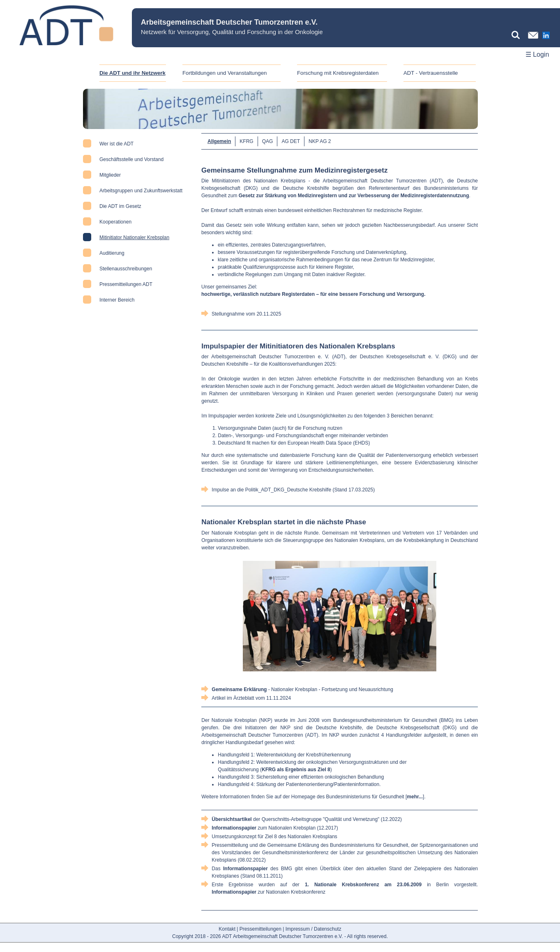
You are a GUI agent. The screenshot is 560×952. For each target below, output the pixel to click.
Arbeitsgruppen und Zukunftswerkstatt (141, 191)
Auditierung (112, 253)
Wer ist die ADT (116, 144)
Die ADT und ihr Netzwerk (133, 73)
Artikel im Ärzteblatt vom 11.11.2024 (251, 698)
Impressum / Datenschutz (313, 929)
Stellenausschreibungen (126, 269)
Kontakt (227, 929)
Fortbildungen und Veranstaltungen (225, 73)
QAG (268, 141)
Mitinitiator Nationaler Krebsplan (134, 237)
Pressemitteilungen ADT (126, 284)
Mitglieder (110, 175)
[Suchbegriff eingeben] (518, 35)
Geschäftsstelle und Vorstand (131, 159)
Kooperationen (115, 222)
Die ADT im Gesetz (120, 206)
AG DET (291, 141)
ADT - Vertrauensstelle (431, 73)
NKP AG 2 (320, 141)
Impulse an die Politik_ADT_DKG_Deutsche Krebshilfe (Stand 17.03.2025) (293, 490)
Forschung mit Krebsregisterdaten (338, 73)
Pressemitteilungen (260, 929)
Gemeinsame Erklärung (293, 845)
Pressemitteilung (230, 845)
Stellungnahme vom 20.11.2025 (246, 314)
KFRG (246, 141)
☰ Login (537, 54)
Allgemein (219, 141)
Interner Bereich (117, 300)
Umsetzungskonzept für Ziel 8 (244, 837)
